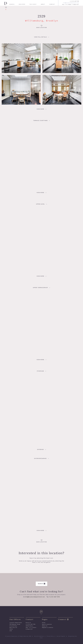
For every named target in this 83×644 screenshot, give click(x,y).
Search (12, 4)
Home (44, 623)
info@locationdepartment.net (71, 3)
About (43, 4)
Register (22, 4)
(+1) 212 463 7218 (74, 1)
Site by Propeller (61, 636)
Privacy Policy (50, 636)
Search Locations (47, 624)
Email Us (28, 623)
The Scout (33, 4)
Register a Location (48, 627)
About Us (45, 626)
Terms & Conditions (39, 636)
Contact (52, 4)
